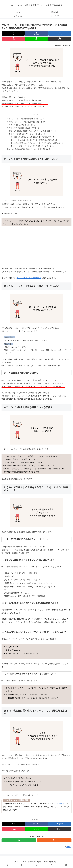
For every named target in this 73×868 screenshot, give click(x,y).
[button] (60, 39)
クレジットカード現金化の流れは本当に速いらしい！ (27, 119)
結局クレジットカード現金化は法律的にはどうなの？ (27, 122)
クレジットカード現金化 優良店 (29, 279)
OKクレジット (59, 804)
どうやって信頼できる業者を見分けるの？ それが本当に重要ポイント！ (34, 131)
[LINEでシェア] (36, 39)
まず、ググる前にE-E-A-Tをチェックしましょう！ (28, 134)
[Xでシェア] (13, 33)
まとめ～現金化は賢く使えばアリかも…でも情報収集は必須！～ (31, 150)
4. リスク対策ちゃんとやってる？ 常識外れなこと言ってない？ (34, 147)
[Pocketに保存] (13, 39)
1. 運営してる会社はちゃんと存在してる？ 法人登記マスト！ (34, 137)
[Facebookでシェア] (36, 33)
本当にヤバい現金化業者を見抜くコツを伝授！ (25, 128)
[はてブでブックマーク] (60, 33)
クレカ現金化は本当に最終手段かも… (24, 125)
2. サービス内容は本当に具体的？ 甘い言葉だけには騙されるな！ (35, 141)
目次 (34, 115)
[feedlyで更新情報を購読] (19, 841)
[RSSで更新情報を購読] (54, 841)
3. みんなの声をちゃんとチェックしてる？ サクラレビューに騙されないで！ (39, 144)
